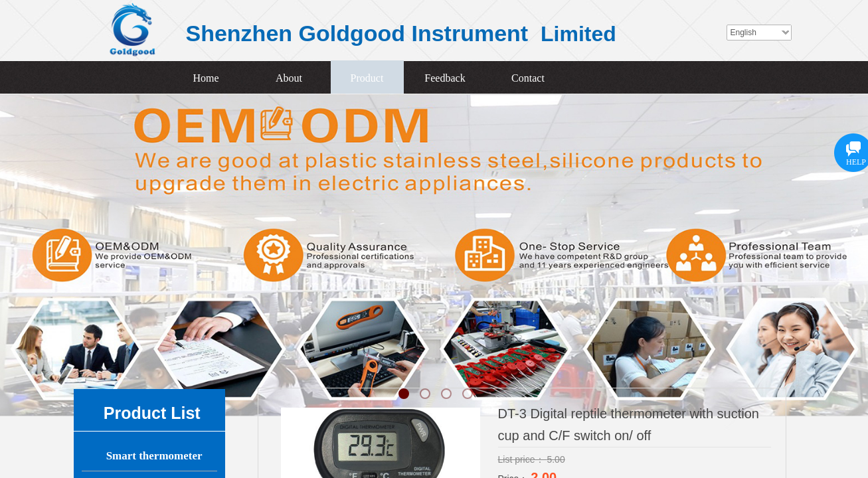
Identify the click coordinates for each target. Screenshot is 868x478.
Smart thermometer (154, 456)
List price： (523, 459)
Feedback (445, 78)
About (289, 78)
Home (206, 78)
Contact (528, 78)
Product (367, 78)
